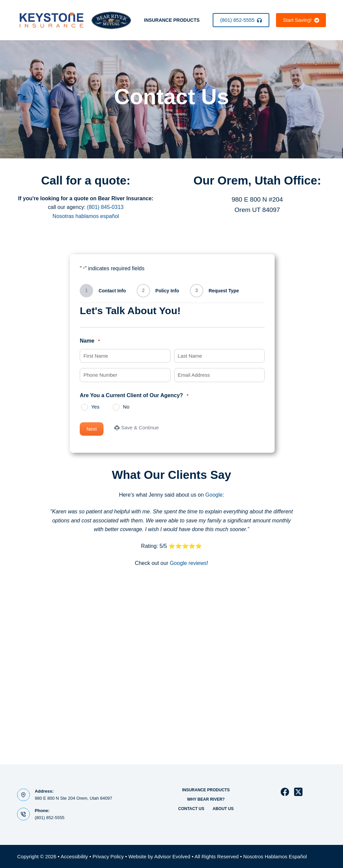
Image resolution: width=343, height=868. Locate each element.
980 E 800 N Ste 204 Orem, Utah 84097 (74, 798)
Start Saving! (301, 20)
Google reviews (188, 563)
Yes (95, 407)
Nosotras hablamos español (86, 216)
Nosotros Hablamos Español (275, 856)
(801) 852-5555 (241, 20)
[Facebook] (285, 792)
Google (214, 495)
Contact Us (191, 809)
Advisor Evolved (172, 856)
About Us (223, 809)
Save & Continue (136, 427)
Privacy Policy (108, 856)
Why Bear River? (206, 799)
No (126, 407)
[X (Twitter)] (298, 792)
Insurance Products (172, 20)
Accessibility (74, 856)
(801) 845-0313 (105, 207)
